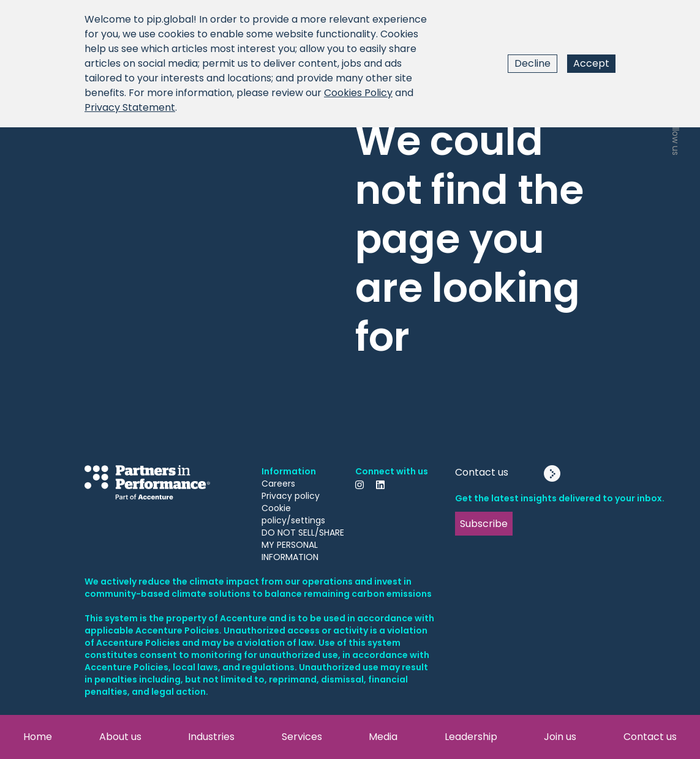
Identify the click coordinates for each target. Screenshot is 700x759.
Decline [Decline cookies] (533, 63)
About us (120, 737)
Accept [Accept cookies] (591, 63)
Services (302, 737)
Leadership (471, 737)
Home (38, 737)
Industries (211, 737)
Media (383, 737)
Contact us (650, 737)
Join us (560, 737)
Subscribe (484, 524)
